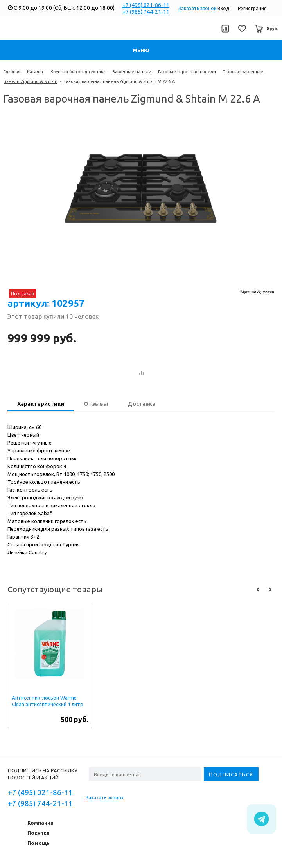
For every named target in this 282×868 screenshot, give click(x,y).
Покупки (39, 833)
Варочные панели (132, 72)
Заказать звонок (197, 8)
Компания (40, 823)
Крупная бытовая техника (78, 72)
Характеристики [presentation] (41, 404)
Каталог (35, 72)
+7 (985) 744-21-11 (146, 12)
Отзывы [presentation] (96, 404)
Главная (12, 72)
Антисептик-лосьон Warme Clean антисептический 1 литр (48, 701)
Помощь (39, 843)
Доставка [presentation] (141, 404)
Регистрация (252, 8)
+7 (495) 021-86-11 (146, 5)
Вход (223, 8)
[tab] (41, 405)
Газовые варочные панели (187, 72)
